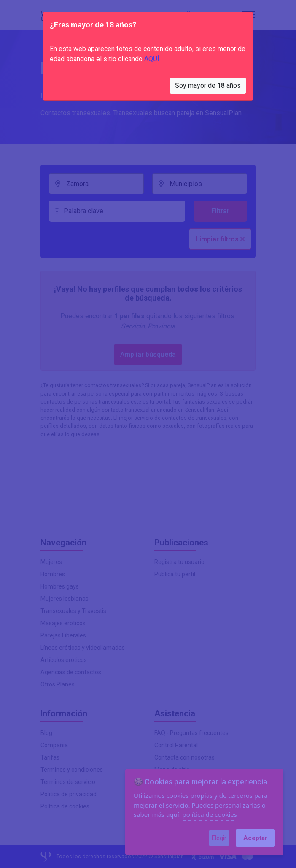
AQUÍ (152, 59)
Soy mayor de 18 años (208, 85)
